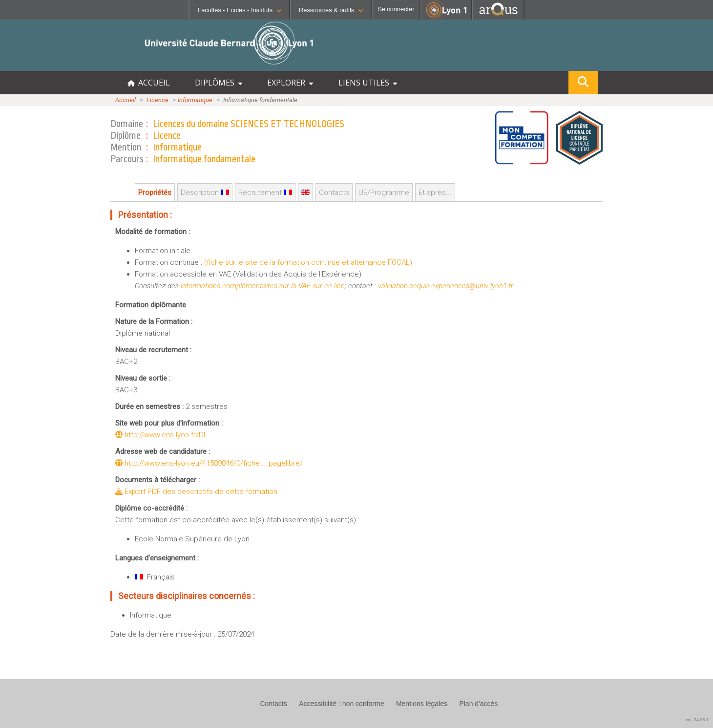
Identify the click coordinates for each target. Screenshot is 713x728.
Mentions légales (422, 704)
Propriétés (155, 193)
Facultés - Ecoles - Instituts (239, 10)
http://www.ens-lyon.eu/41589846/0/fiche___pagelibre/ (209, 463)
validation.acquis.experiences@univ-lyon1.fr (446, 286)
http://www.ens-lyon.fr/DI (160, 435)
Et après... (435, 193)
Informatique (195, 100)
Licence (157, 100)
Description (205, 193)
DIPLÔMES (219, 83)
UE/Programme (384, 193)
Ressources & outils (331, 10)
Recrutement (265, 193)
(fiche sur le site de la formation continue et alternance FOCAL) (308, 262)
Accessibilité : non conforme (341, 704)
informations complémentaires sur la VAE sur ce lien (263, 286)
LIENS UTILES (368, 83)
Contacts (334, 193)
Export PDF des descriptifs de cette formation (196, 492)
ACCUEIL (149, 83)
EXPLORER (290, 83)
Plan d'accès (478, 704)
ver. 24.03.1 (697, 720)
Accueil (126, 100)
